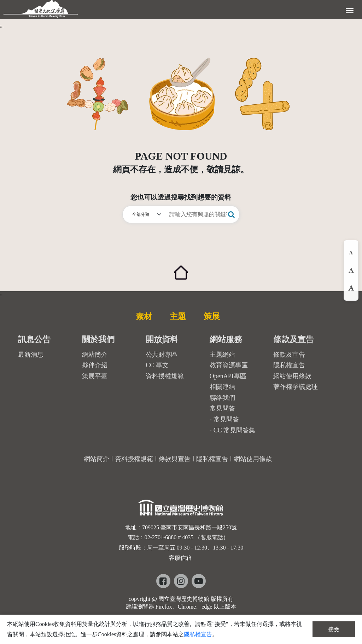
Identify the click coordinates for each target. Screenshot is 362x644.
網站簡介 (95, 355)
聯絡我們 (222, 398)
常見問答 (226, 419)
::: (2, 27)
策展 (212, 316)
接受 (334, 629)
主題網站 (222, 355)
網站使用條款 (292, 376)
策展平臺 (95, 376)
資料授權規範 (165, 376)
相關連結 (222, 387)
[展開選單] (350, 10)
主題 (178, 316)
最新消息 (31, 355)
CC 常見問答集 (235, 430)
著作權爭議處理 (296, 387)
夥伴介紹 (95, 365)
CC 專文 (157, 365)
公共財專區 (162, 355)
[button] (231, 214)
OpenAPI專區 (228, 376)
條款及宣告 (289, 355)
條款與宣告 (175, 459)
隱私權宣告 (289, 365)
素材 (144, 316)
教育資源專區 (229, 365)
